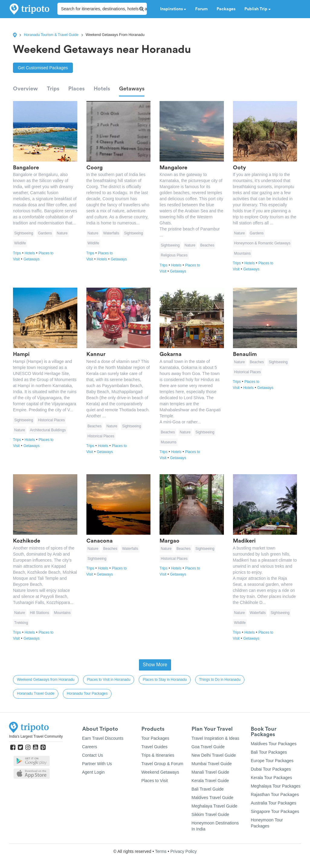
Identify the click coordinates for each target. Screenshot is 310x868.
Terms (161, 851)
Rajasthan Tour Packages (275, 795)
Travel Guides (155, 747)
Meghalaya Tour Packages (276, 786)
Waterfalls (111, 233)
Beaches (207, 245)
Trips (53, 89)
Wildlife (20, 243)
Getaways (132, 89)
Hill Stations (39, 613)
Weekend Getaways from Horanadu (46, 680)
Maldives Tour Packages (274, 744)
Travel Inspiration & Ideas (215, 738)
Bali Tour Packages (269, 752)
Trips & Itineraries (158, 755)
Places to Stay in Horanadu (165, 680)
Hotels (102, 89)
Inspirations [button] (173, 9)
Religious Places (174, 255)
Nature (62, 233)
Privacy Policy (184, 851)
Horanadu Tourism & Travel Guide (51, 35)
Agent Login (94, 772)
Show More (155, 665)
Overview (25, 89)
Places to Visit (155, 781)
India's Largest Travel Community (36, 736)
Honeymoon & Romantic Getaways (262, 243)
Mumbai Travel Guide (212, 764)
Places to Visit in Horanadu (109, 680)
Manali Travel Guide (210, 772)
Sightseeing (24, 233)
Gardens (45, 233)
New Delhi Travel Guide (214, 755)
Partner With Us (97, 764)
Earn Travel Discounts (103, 738)
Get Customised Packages (43, 68)
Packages (226, 9)
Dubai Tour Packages (271, 769)
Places (76, 89)
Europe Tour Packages (272, 761)
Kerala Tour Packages (271, 778)
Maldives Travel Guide (213, 798)
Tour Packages (155, 738)
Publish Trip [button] (258, 9)
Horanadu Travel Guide (36, 693)
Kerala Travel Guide (210, 781)
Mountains (242, 253)
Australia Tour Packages (274, 803)
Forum (201, 9)
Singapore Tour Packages (275, 811)
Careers (90, 747)
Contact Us (93, 755)
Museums (169, 442)
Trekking (21, 623)
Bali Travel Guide (208, 789)
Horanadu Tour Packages (87, 693)
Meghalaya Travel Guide (215, 806)
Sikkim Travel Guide (210, 814)
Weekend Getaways (160, 772)
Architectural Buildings (48, 430)
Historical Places (52, 420)
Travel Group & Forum (162, 764)
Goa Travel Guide (208, 747)
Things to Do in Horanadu (220, 680)
